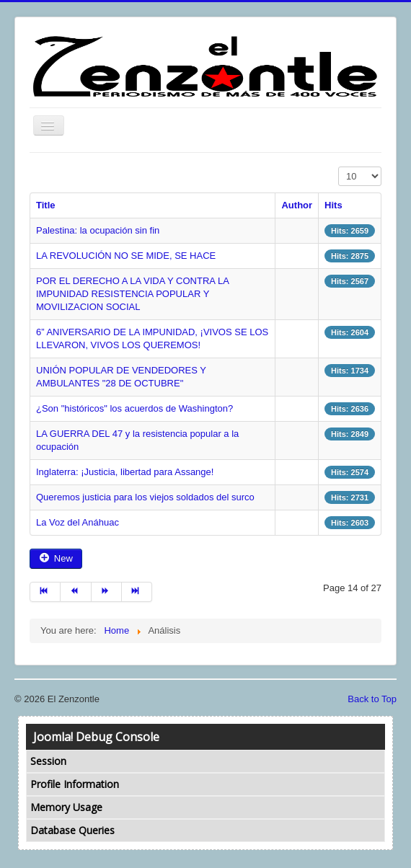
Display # (339, 167)
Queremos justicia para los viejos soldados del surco (145, 497)
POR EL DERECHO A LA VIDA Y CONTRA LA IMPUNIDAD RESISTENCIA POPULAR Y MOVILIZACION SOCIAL (132, 294)
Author (297, 205)
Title (46, 205)
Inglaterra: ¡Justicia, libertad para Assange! (125, 472)
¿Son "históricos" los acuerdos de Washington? (134, 408)
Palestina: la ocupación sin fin (98, 230)
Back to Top (372, 699)
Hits (333, 205)
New (56, 558)
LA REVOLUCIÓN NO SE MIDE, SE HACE (126, 256)
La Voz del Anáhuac (78, 522)
